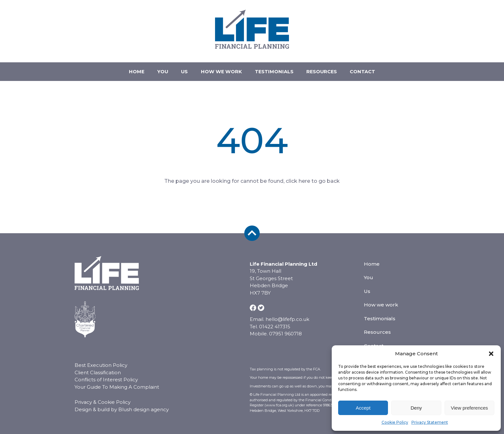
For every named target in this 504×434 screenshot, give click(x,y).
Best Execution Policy (101, 359)
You (157, 68)
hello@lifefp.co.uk (414, 29)
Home (127, 68)
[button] (491, 354)
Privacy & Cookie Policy (103, 396)
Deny (416, 408)
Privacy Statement (430, 422)
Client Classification (98, 366)
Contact (372, 68)
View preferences (470, 408)
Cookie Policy (395, 422)
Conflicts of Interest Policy (106, 373)
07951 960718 (409, 48)
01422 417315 (408, 38)
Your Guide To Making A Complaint (117, 381)
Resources (328, 68)
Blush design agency (144, 403)
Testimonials (277, 68)
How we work (221, 68)
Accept (363, 408)
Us (181, 68)
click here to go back (313, 175)
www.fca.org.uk (279, 399)
